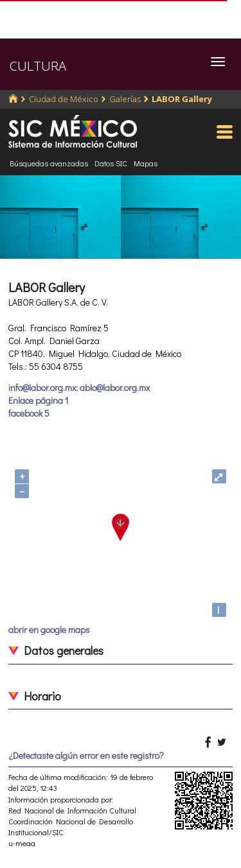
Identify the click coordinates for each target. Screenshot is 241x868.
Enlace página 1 (38, 400)
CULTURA (38, 66)
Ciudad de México (64, 99)
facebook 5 (29, 413)
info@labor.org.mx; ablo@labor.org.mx (79, 387)
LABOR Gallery (182, 99)
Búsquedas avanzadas (49, 163)
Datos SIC (111, 163)
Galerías (125, 99)
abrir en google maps (49, 629)
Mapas (146, 163)
